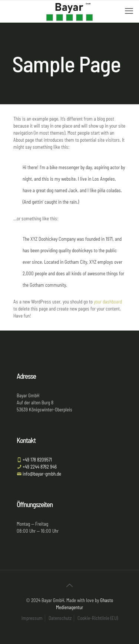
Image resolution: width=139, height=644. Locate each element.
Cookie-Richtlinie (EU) (98, 618)
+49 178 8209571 (37, 460)
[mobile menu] (129, 11)
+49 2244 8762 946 (39, 467)
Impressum (32, 618)
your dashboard (108, 302)
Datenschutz (60, 618)
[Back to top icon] (70, 585)
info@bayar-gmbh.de (41, 474)
